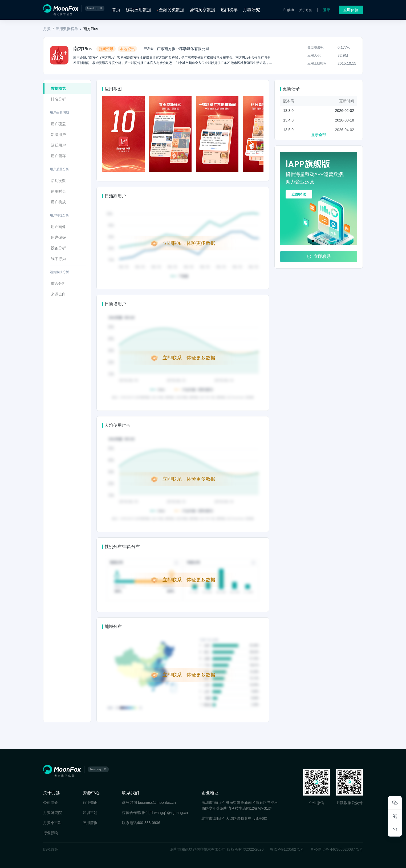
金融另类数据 (172, 10)
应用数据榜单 (67, 29)
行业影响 (51, 833)
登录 (327, 10)
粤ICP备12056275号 (287, 849)
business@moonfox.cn (157, 802)
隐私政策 (51, 849)
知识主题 (90, 813)
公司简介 (51, 802)
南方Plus (91, 29)
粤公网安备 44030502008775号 (337, 849)
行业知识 (90, 802)
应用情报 (90, 823)
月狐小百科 (52, 823)
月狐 (47, 29)
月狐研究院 (52, 813)
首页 (116, 10)
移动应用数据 (139, 10)
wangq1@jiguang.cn (171, 813)
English (289, 10)
